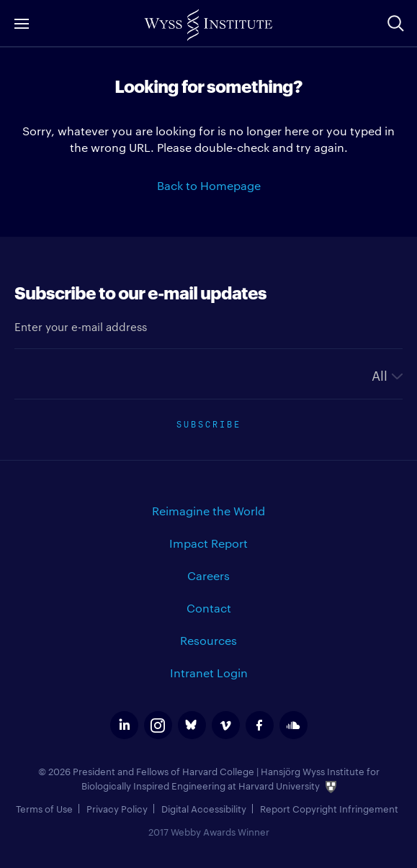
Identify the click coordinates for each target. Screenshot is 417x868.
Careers (208, 575)
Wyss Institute (208, 25)
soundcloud (293, 725)
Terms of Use (44, 808)
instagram (158, 725)
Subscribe (209, 423)
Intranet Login (209, 673)
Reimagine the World (208, 511)
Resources (208, 640)
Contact (209, 608)
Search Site (395, 23)
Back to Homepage (209, 185)
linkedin (124, 725)
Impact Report (208, 543)
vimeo (226, 725)
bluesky (192, 725)
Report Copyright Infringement (329, 808)
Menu (22, 23)
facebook (260, 725)
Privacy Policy (117, 808)
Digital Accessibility (204, 808)
